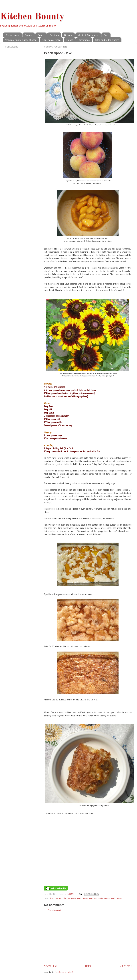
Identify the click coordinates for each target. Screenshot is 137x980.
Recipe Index (13, 35)
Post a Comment (54, 910)
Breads (70, 40)
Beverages (84, 40)
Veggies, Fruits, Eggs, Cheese (21, 40)
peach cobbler (82, 898)
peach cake (71, 898)
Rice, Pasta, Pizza (51, 40)
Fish (106, 35)
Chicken (68, 35)
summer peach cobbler (113, 898)
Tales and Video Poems (107, 40)
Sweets (29, 35)
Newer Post (50, 966)
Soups (41, 35)
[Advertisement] (88, 941)
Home (88, 966)
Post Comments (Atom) (64, 972)
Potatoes (54, 35)
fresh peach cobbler (58, 898)
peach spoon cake (96, 898)
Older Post (126, 966)
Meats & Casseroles (88, 35)
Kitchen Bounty (32, 17)
